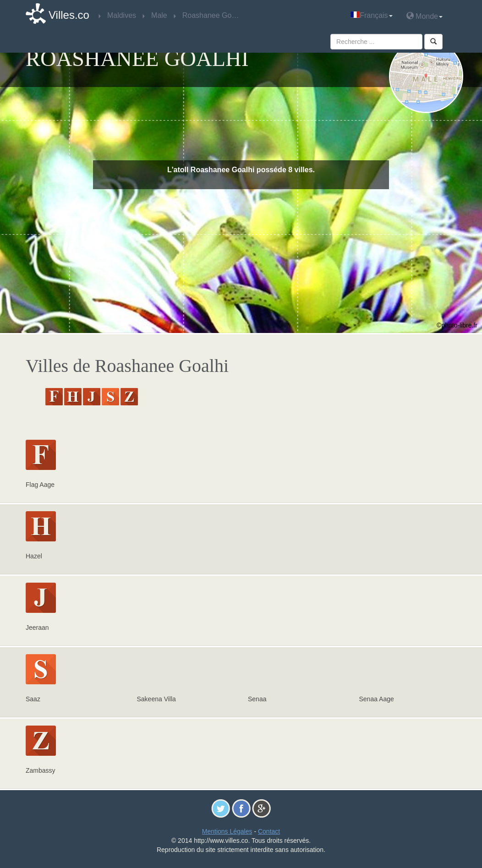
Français (371, 15)
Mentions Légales (227, 831)
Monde (424, 16)
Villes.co (69, 15)
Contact (269, 831)
